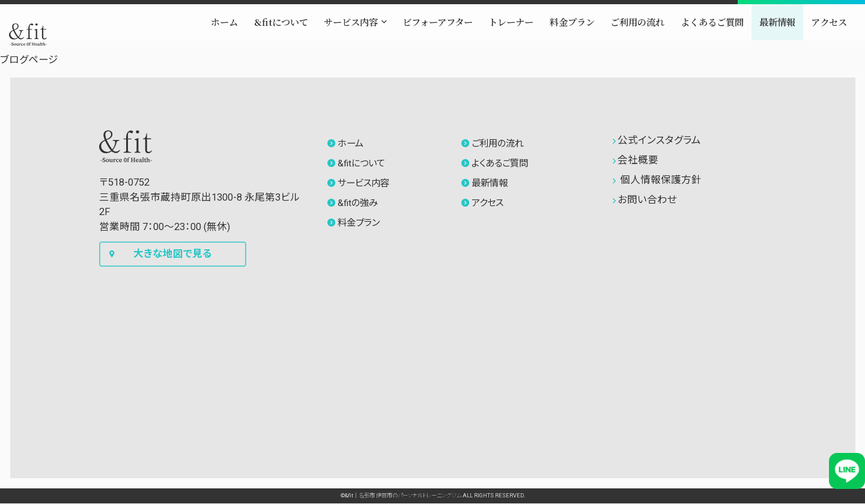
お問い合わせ (645, 200)
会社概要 (636, 160)
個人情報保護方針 (657, 180)
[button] (305, 35)
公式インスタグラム (657, 140)
